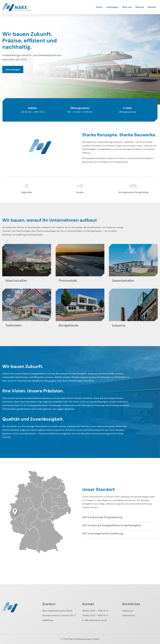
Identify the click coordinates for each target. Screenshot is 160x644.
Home (99, 7)
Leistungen (112, 7)
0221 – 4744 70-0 (99, 611)
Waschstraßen (16, 285)
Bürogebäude (69, 330)
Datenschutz (129, 615)
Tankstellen (14, 330)
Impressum (128, 611)
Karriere (140, 7)
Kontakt (152, 7)
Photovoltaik (68, 285)
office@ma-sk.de (98, 620)
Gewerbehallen (123, 285)
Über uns (127, 7)
